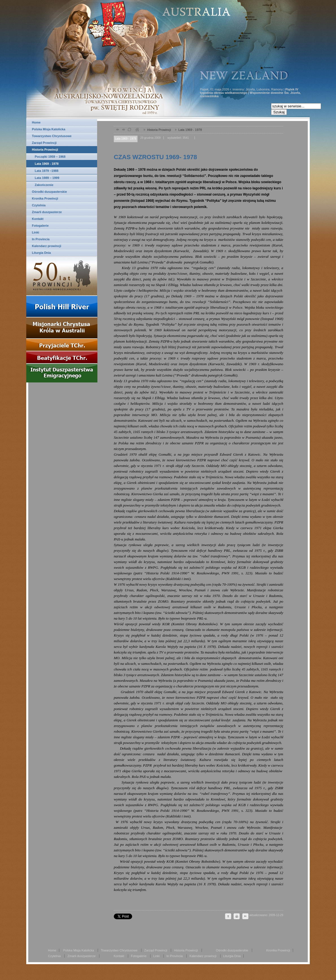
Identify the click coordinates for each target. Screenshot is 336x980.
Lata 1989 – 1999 (47, 178)
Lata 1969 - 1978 (47, 164)
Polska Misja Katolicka (49, 129)
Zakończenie (44, 185)
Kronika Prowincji (45, 198)
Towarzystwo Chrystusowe (52, 136)
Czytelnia (39, 205)
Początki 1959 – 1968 (50, 157)
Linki (36, 232)
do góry (228, 917)
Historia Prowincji (45, 150)
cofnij (245, 917)
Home (36, 122)
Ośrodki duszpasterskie (49, 192)
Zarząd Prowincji (44, 143)
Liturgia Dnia (41, 253)
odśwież (129, 130)
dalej (123, 130)
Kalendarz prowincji (47, 246)
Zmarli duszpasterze (47, 212)
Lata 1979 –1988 (47, 171)
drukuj (237, 917)
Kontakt (38, 219)
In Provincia (41, 239)
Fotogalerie (40, 226)
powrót (117, 130)
